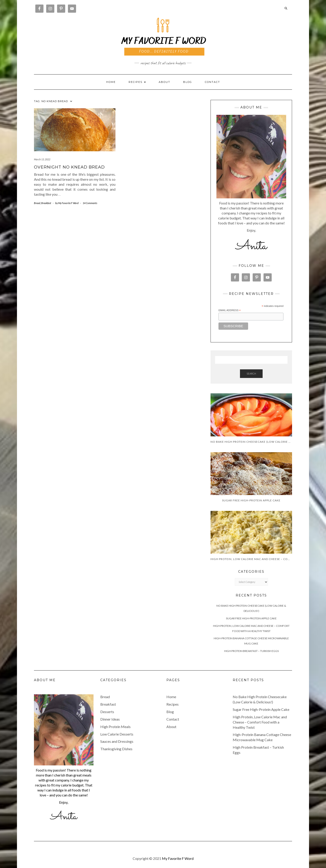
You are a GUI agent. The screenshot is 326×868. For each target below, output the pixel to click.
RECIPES (137, 82)
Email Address (230, 310)
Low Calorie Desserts (117, 734)
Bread (37, 203)
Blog (188, 82)
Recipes (173, 704)
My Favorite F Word (178, 858)
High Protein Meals (115, 727)
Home (111, 82)
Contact (212, 82)
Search (251, 374)
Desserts (107, 712)
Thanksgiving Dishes (116, 749)
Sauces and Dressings (117, 741)
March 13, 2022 (42, 159)
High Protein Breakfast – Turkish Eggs (251, 651)
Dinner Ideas (110, 719)
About (164, 82)
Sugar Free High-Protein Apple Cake (251, 618)
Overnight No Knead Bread (69, 167)
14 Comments (90, 203)
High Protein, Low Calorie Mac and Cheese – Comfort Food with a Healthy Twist (260, 722)
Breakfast (46, 203)
